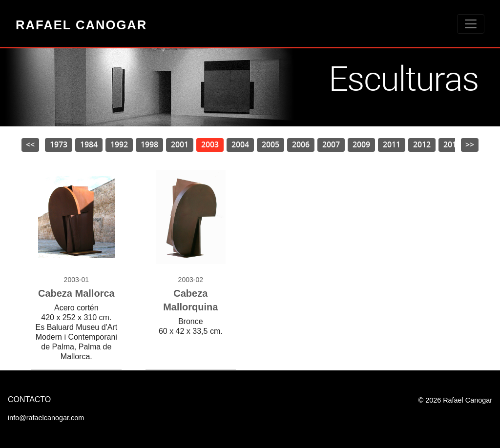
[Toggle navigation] (471, 24)
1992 (119, 144)
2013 (452, 144)
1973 (59, 144)
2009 (361, 144)
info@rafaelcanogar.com (46, 418)
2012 (422, 144)
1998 (149, 144)
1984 (89, 144)
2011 (392, 144)
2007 (331, 144)
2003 (210, 144)
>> (470, 144)
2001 (180, 144)
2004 (240, 144)
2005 (271, 144)
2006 (301, 144)
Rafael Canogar (81, 25)
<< (30, 144)
